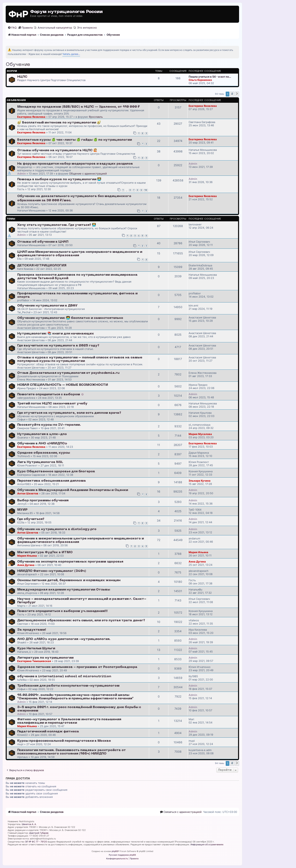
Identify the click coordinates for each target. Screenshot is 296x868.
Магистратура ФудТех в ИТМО (45, 552)
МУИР (22, 510)
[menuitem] (12, 28)
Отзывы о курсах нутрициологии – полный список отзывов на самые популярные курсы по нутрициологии (80, 359)
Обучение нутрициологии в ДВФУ (47, 306)
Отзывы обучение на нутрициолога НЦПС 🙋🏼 (57, 150)
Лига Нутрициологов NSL (40, 462)
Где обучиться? (31, 519)
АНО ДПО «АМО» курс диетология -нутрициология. (64, 639)
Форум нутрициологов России (66, 12)
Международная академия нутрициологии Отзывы (64, 590)
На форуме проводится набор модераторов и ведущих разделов (75, 164)
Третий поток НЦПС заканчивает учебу (52, 404)
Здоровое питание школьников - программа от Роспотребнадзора (77, 667)
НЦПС (22, 77)
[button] (237, 94)
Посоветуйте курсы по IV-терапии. (49, 425)
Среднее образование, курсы (44, 453)
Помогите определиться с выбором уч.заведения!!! (62, 611)
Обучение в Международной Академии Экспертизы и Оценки (73, 490)
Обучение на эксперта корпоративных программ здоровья (70, 562)
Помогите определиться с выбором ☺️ (51, 394)
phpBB (115, 851)
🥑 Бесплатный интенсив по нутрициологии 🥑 (59, 123)
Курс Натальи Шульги (36, 648)
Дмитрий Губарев (39, 833)
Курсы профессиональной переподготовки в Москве (64, 741)
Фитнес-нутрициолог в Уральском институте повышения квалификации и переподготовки (69, 721)
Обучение (18, 65)
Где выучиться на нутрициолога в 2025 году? (58, 346)
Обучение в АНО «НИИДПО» (42, 444)
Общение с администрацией (88, 174)
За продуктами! (32, 630)
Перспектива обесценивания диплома (52, 481)
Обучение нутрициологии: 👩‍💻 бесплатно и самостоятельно (70, 318)
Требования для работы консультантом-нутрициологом (68, 686)
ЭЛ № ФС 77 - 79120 (36, 842)
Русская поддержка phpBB (122, 855)
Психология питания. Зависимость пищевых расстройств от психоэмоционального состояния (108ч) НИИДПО (72, 752)
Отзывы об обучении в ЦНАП (43, 242)
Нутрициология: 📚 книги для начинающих (56, 334)
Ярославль (96, 117)
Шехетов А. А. (29, 824)
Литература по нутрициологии (45, 658)
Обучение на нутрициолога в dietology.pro (57, 529)
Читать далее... (71, 54)
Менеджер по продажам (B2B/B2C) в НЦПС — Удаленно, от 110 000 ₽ (78, 107)
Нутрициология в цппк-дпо (42, 434)
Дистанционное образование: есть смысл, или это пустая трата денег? (81, 620)
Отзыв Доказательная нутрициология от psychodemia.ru (68, 373)
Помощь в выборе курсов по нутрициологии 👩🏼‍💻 (59, 179)
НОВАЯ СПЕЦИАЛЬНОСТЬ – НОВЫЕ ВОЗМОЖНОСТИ (63, 385)
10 (146, 190)
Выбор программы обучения (43, 500)
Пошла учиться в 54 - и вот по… (210, 77)
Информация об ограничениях (207, 844)
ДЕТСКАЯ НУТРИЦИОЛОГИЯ (42, 266)
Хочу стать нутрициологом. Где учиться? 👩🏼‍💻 (57, 225)
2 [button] (232, 94)
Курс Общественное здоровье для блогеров (56, 472)
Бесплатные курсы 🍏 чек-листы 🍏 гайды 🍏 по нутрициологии (75, 140)
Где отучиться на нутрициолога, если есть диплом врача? (69, 413)
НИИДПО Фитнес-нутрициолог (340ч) (52, 571)
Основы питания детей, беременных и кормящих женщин (69, 580)
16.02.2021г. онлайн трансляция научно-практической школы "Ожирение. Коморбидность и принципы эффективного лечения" (75, 697)
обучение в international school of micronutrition (64, 676)
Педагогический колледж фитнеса (48, 732)
